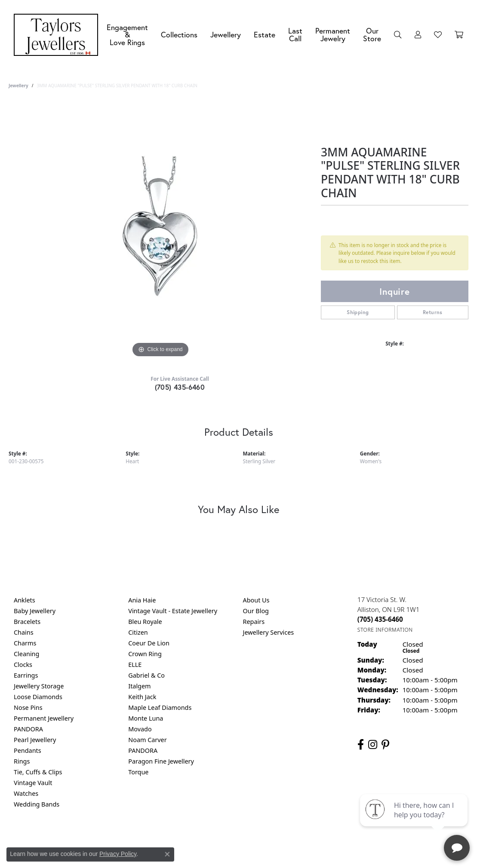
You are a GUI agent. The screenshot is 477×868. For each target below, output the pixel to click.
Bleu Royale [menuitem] (145, 622)
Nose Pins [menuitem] (28, 708)
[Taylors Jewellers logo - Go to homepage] (58, 35)
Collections (179, 35)
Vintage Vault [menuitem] (33, 783)
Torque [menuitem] (138, 772)
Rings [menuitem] (22, 761)
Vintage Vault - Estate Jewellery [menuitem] (173, 611)
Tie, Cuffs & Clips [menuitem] (38, 772)
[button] (398, 35)
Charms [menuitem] (25, 643)
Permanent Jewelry (333, 35)
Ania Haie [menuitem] (142, 600)
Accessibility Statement (311, 839)
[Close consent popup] (167, 854)
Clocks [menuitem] (23, 665)
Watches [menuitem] (26, 793)
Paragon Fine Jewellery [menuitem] (161, 761)
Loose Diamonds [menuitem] (38, 697)
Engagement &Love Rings (127, 35)
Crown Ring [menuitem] (145, 654)
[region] (160, 231)
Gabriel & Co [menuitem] (146, 675)
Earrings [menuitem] (26, 675)
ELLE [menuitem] (135, 665)
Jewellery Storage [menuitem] (39, 686)
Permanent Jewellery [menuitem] (44, 718)
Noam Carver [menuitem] (147, 740)
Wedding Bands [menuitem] (37, 804)
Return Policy (153, 839)
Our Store (372, 35)
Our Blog (256, 611)
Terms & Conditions (247, 839)
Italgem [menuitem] (139, 686)
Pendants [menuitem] (28, 750)
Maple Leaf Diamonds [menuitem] (160, 708)
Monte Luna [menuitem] (146, 718)
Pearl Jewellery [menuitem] (35, 740)
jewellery (18, 86)
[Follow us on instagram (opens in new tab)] (373, 745)
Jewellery (226, 35)
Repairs (254, 622)
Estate (265, 35)
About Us (256, 600)
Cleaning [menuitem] (26, 654)
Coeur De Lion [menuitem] (149, 643)
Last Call (295, 35)
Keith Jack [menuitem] (142, 697)
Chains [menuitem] (24, 632)
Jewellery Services (269, 632)
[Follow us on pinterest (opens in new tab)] (385, 745)
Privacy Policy (196, 839)
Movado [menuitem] (140, 729)
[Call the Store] (380, 619)
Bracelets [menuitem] (27, 622)
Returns (433, 312)
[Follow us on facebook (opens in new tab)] (361, 745)
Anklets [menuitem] (25, 600)
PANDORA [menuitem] (28, 729)
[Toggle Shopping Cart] (459, 35)
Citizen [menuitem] (138, 632)
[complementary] (415, 821)
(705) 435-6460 (180, 387)
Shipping (358, 312)
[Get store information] (385, 630)
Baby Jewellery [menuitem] (35, 611)
